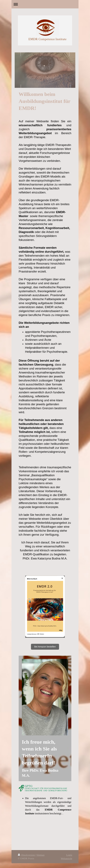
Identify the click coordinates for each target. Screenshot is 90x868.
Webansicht (66, 858)
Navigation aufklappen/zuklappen (45, 4)
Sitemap (40, 855)
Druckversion (27, 855)
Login (69, 855)
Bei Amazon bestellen (45, 647)
